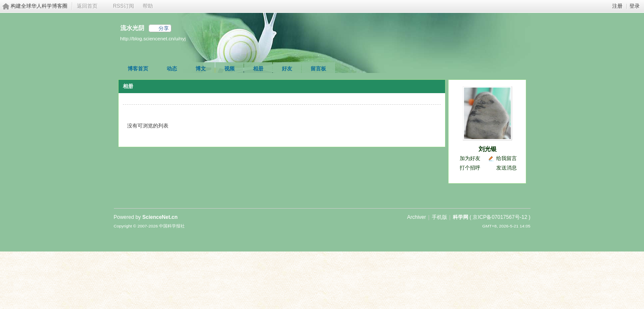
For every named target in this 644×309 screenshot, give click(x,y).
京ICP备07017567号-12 (500, 217)
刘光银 (488, 149)
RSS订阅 (124, 6)
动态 (172, 69)
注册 (617, 6)
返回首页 (87, 6)
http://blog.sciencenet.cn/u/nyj (153, 38)
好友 (287, 69)
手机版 (440, 217)
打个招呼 (470, 168)
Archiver (416, 217)
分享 (164, 28)
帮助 (148, 6)
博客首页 (138, 69)
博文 (201, 69)
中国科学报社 (172, 226)
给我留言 (507, 158)
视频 (229, 69)
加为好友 (470, 158)
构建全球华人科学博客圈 (39, 6)
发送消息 (507, 168)
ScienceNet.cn (160, 217)
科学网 (461, 217)
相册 (258, 69)
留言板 (318, 69)
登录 (635, 6)
